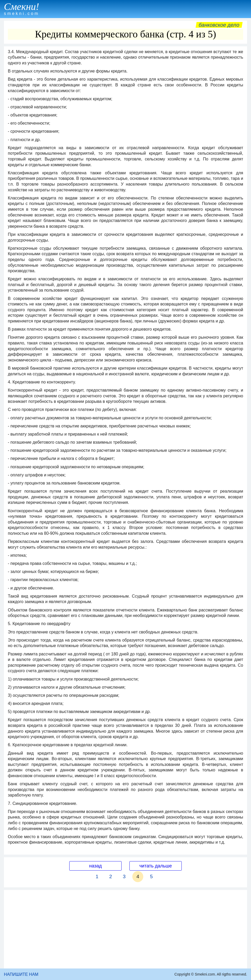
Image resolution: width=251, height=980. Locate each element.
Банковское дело (219, 25)
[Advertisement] (125, 929)
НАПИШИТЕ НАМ (21, 974)
